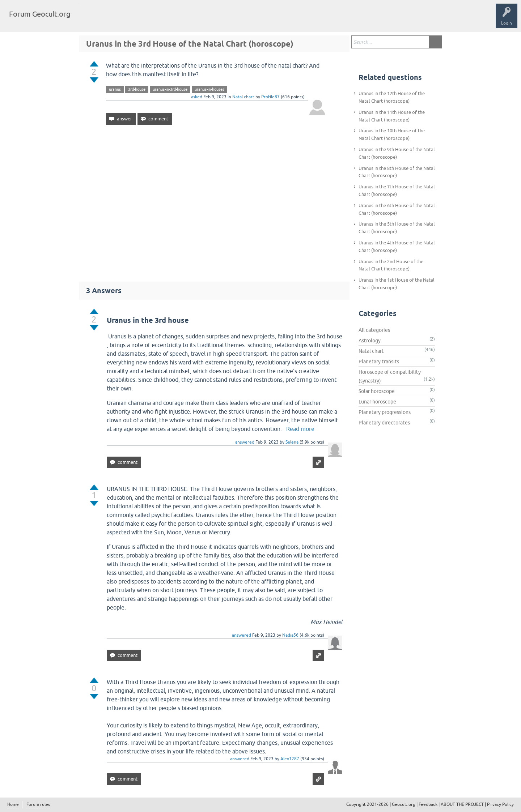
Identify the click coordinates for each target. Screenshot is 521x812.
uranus (115, 89)
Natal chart (243, 97)
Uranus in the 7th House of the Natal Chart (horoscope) (397, 191)
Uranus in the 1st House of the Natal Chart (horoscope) (397, 284)
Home (13, 804)
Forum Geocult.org (40, 14)
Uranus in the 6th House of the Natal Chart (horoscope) (397, 209)
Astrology (370, 341)
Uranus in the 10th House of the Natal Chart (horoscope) (392, 134)
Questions (91, 20)
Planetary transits (379, 362)
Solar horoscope (377, 391)
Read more (300, 429)
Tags (117, 20)
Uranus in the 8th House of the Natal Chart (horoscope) (397, 172)
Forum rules (38, 804)
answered (245, 442)
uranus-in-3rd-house (170, 89)
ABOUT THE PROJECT (462, 804)
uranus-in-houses (209, 89)
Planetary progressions (385, 412)
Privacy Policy (500, 804)
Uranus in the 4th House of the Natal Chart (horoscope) (397, 247)
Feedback (428, 804)
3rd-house (137, 89)
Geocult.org (404, 804)
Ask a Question (176, 20)
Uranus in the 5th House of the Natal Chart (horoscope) (397, 228)
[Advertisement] (214, 200)
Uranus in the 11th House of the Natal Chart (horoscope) (392, 116)
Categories (142, 20)
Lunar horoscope (377, 402)
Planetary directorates (384, 423)
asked (197, 97)
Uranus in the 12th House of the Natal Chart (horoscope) (392, 97)
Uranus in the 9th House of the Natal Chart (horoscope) (397, 153)
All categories (374, 330)
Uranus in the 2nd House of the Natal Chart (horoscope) (391, 265)
